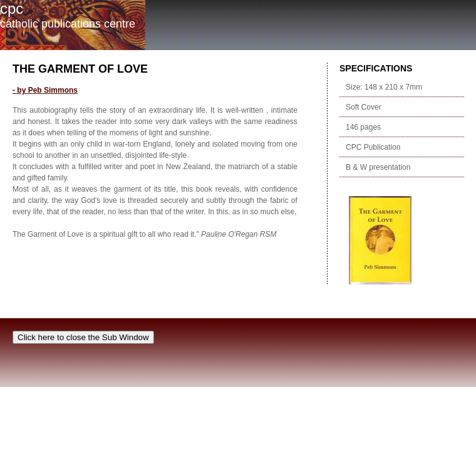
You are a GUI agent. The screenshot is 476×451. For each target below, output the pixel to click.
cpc (12, 8)
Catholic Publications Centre (68, 24)
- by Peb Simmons (45, 90)
